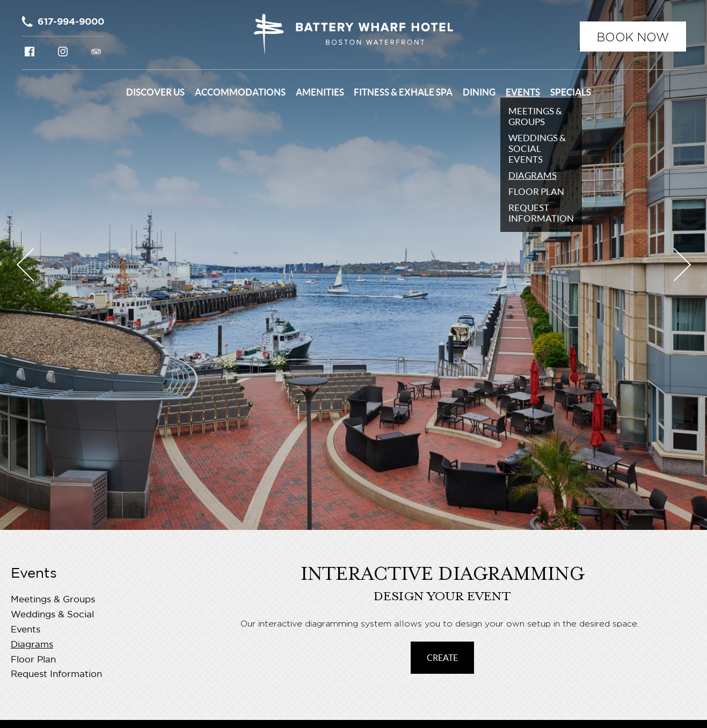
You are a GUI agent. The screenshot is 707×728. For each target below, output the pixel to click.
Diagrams (32, 645)
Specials (571, 92)
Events (523, 92)
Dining (479, 92)
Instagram (63, 52)
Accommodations (240, 92)
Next (674, 265)
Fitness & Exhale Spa (403, 92)
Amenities (320, 92)
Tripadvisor (96, 52)
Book (633, 37)
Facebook (30, 52)
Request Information (56, 675)
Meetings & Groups (53, 600)
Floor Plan (33, 660)
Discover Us (155, 92)
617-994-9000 (71, 21)
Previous (33, 265)
